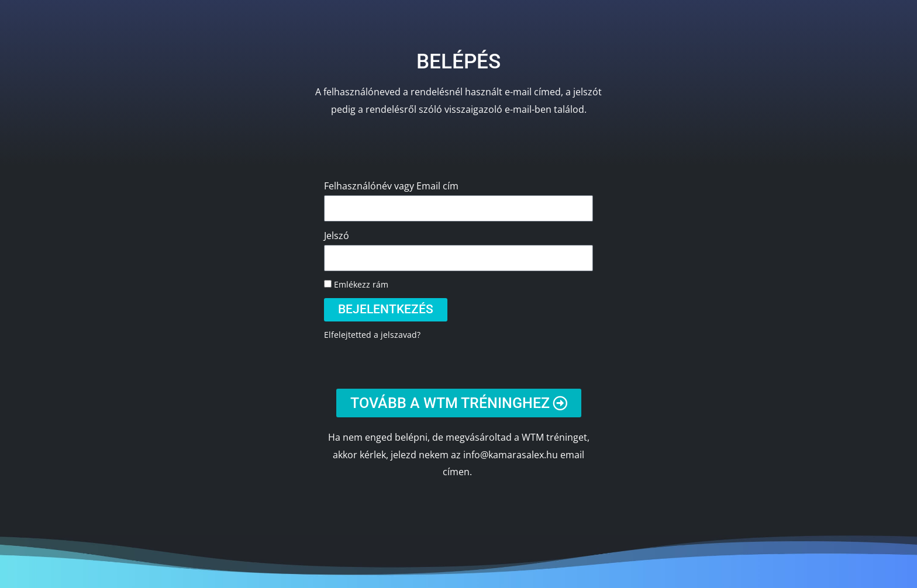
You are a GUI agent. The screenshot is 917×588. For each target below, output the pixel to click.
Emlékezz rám (356, 284)
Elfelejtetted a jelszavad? (372, 335)
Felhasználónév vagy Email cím (391, 186)
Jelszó (337, 236)
